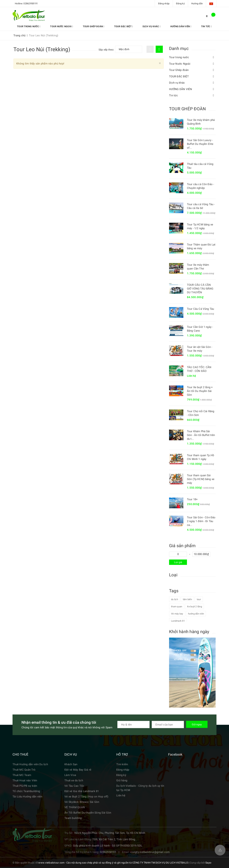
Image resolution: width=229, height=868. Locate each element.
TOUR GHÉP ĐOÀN (187, 109)
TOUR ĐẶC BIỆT (118, 26)
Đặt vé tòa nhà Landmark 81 (82, 791)
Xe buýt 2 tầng (194, 607)
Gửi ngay (197, 724)
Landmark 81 (178, 621)
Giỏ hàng (122, 780)
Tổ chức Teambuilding (26, 791)
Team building (73, 818)
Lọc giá (178, 562)
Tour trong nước (28, 26)
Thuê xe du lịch (74, 780)
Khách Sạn (71, 764)
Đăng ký (180, 3)
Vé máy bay (177, 614)
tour (199, 599)
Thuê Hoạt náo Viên (25, 780)
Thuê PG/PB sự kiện (25, 786)
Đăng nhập (164, 3)
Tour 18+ (192, 499)
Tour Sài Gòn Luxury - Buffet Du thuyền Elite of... (200, 144)
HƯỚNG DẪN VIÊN (173, 26)
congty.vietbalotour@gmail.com (150, 852)
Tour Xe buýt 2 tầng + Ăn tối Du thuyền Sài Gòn (200, 391)
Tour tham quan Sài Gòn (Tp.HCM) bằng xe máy (201, 479)
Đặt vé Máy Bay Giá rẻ (78, 770)
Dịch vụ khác (145, 26)
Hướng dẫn (197, 3)
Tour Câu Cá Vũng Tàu (200, 309)
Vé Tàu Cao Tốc (74, 786)
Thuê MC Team (22, 775)
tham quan (177, 607)
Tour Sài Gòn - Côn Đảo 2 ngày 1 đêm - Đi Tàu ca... (201, 521)
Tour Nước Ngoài (59, 26)
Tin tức (197, 26)
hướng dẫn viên (196, 614)
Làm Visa (70, 775)
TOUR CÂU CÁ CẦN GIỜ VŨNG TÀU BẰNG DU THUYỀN (200, 289)
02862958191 (31, 3)
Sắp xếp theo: (106, 50)
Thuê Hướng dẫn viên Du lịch (30, 764)
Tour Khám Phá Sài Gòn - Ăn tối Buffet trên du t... (201, 435)
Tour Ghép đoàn (90, 26)
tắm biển (187, 599)
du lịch (175, 599)
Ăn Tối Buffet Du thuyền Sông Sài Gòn (88, 813)
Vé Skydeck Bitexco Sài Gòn (82, 802)
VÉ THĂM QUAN (75, 807)
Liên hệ (121, 795)
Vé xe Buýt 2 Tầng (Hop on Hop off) (86, 797)
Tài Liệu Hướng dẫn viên (27, 797)
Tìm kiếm (122, 764)
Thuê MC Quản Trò (24, 770)
